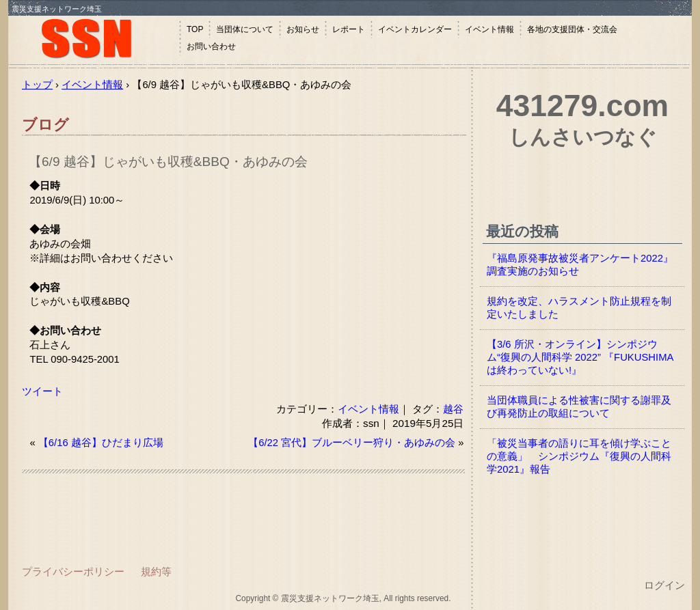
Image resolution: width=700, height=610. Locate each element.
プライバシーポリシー (73, 571)
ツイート (42, 391)
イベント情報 (489, 29)
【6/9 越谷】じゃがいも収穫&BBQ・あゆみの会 (168, 162)
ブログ (45, 125)
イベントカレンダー (415, 29)
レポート (349, 29)
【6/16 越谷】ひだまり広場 (101, 443)
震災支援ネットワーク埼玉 (94, 39)
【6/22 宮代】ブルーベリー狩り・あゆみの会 (352, 443)
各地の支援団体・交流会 (572, 29)
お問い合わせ (211, 46)
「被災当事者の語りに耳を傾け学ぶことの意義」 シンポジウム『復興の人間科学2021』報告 (579, 456)
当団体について (245, 29)
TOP (195, 29)
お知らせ (303, 29)
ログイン (664, 585)
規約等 (156, 571)
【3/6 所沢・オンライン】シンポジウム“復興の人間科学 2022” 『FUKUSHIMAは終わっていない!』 (580, 357)
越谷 (453, 409)
